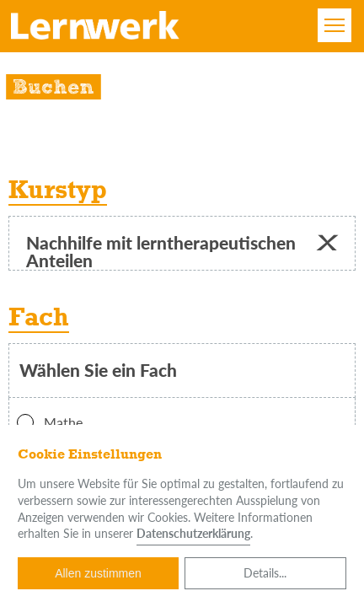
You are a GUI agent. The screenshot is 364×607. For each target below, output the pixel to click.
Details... (265, 573)
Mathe (50, 422)
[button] (327, 243)
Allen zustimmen (98, 573)
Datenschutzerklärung (193, 533)
